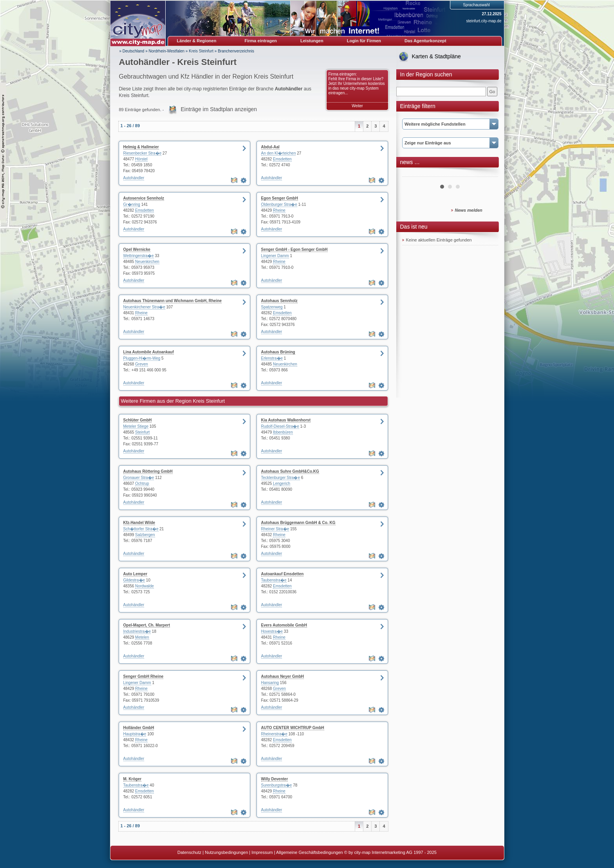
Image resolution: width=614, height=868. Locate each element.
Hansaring (270, 683)
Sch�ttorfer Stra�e (141, 529)
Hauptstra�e (135, 734)
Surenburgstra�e (277, 785)
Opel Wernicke (137, 249)
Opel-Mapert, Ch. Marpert (147, 625)
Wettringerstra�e (139, 256)
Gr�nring (132, 204)
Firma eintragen (261, 41)
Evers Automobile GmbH (284, 625)
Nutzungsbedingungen (226, 852)
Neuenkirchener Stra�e (144, 307)
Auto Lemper (135, 574)
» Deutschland (132, 51)
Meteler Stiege (136, 426)
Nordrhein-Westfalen (167, 51)
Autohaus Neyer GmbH (283, 676)
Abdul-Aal (270, 147)
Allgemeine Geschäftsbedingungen (310, 852)
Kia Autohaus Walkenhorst (286, 420)
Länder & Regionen (197, 41)
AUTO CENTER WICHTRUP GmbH (293, 728)
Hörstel (141, 159)
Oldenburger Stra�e (279, 204)
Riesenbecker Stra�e (143, 153)
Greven (142, 364)
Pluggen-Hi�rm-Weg (142, 358)
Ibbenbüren (283, 432)
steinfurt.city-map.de (484, 21)
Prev (412, 174)
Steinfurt (142, 432)
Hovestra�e (272, 631)
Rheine (279, 210)
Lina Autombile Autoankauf (149, 352)
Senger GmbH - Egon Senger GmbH (294, 249)
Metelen (142, 637)
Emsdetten (282, 159)
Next (488, 174)
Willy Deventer (275, 779)
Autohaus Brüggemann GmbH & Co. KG (298, 523)
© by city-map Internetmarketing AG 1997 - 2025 (390, 852)
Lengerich (282, 484)
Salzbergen (145, 535)
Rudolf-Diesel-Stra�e (280, 426)
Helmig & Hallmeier (141, 147)
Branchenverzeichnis (236, 51)
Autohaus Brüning (278, 352)
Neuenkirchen (147, 262)
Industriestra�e (137, 631)
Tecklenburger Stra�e (281, 478)
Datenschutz (189, 852)
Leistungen (312, 41)
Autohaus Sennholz (279, 301)
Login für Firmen (364, 41)
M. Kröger (133, 779)
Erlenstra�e (272, 358)
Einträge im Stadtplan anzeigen (219, 109)
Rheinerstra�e (274, 734)
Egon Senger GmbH (280, 198)
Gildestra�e (134, 580)
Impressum (262, 852)
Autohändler (134, 178)
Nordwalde (144, 586)
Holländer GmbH (139, 728)
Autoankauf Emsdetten (283, 574)
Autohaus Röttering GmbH (148, 471)
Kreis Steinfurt (201, 51)
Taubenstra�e (274, 580)
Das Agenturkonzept (425, 41)
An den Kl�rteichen (279, 153)
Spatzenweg (272, 307)
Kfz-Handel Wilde (139, 523)
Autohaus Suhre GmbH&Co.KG (290, 471)
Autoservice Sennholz (144, 198)
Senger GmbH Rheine (144, 676)
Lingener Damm (275, 256)
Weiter (357, 106)
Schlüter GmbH (138, 420)
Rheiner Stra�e (275, 529)
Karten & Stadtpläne (436, 56)
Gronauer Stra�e (139, 478)
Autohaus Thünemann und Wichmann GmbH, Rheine (173, 301)
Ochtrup (142, 484)
